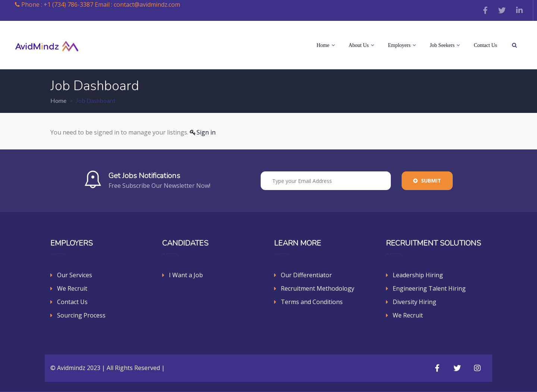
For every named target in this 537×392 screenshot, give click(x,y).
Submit (427, 181)
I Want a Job (186, 275)
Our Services (75, 275)
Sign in (206, 132)
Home (326, 45)
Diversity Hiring (414, 302)
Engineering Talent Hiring (429, 288)
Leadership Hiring (418, 275)
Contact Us (485, 45)
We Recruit (72, 288)
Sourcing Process (81, 315)
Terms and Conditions (312, 302)
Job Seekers (445, 45)
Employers (402, 45)
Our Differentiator (306, 275)
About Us (362, 45)
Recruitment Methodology (318, 288)
